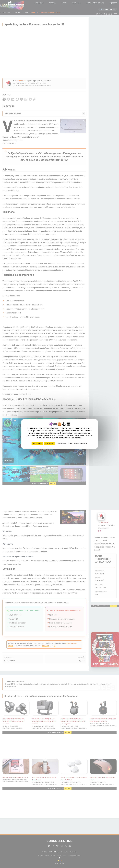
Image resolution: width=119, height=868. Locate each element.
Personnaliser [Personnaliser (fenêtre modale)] (61, 443)
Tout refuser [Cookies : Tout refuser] (49, 443)
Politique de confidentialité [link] (78, 443)
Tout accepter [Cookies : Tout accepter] (37, 443)
